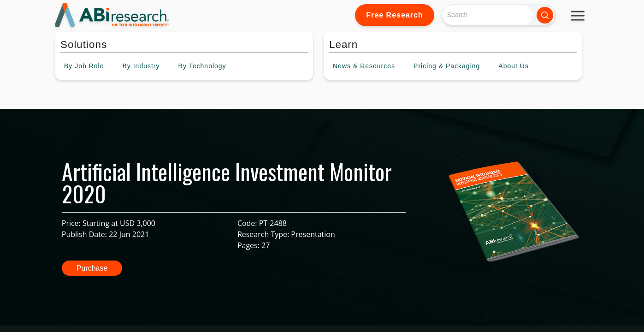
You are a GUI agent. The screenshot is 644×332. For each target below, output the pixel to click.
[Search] (487, 15)
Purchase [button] (92, 268)
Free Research (394, 15)
